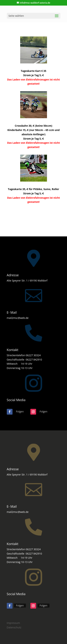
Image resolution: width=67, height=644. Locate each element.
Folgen (20, 411)
